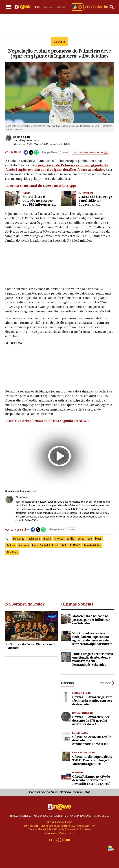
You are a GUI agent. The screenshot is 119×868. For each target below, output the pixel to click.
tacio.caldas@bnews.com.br (26, 140)
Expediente (56, 816)
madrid (47, 539)
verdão (71, 539)
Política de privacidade (77, 816)
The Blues (12, 552)
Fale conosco (40, 816)
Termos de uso (101, 816)
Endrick (11, 545)
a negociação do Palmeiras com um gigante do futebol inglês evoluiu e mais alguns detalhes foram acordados (56, 167)
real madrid (34, 539)
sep (90, 539)
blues (98, 539)
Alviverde (24, 545)
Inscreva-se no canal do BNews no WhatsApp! (41, 186)
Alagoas (52, 7)
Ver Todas (106, 683)
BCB (64, 545)
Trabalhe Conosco (21, 816)
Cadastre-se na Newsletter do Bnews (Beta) (60, 792)
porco (81, 539)
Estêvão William (92, 545)
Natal (45, 7)
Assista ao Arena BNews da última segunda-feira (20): (47, 421)
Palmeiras (19, 539)
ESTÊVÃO (75, 545)
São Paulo (61, 7)
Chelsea (59, 539)
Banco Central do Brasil (45, 545)
